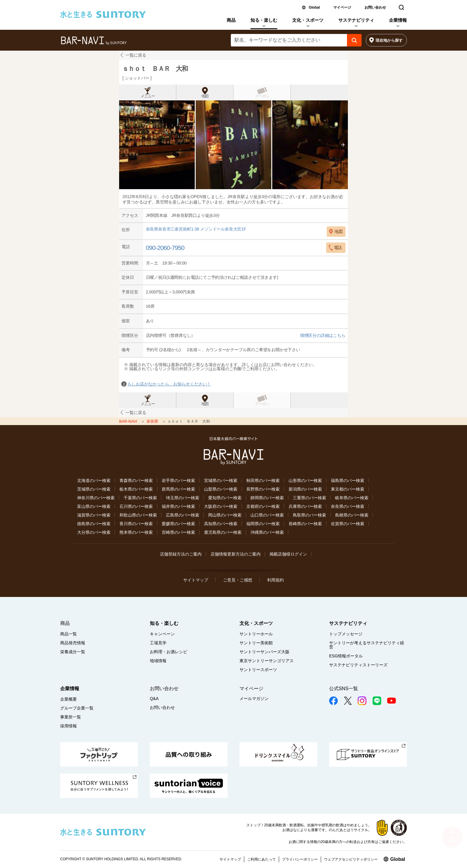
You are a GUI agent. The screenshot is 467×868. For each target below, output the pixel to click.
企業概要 (69, 699)
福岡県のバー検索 (263, 524)
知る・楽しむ (264, 20)
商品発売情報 (73, 643)
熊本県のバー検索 (136, 532)
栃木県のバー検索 (136, 489)
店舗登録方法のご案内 (181, 554)
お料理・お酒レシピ (169, 652)
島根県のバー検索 (352, 515)
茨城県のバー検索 (94, 489)
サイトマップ (196, 580)
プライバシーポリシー (300, 859)
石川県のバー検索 (136, 506)
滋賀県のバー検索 (94, 515)
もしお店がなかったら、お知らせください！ (169, 384)
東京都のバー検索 (348, 489)
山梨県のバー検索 (221, 489)
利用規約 (275, 580)
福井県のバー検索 (178, 506)
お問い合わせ (375, 7)
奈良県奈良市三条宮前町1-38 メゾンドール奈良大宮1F (196, 229)
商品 (231, 20)
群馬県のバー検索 (178, 489)
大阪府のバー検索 (221, 506)
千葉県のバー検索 (140, 498)
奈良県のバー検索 (348, 506)
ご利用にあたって (261, 859)
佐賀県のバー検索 (348, 524)
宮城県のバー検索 (221, 480)
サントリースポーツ (258, 670)
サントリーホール (256, 634)
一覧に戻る (136, 55)
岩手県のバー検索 (178, 480)
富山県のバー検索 (94, 506)
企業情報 (398, 20)
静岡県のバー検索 (267, 498)
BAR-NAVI (129, 421)
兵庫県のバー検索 (305, 506)
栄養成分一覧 (73, 652)
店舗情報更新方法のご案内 (236, 554)
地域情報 (158, 661)
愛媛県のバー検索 (178, 524)
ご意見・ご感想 (238, 580)
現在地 (389, 40)
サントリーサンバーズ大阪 (264, 652)
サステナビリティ (356, 20)
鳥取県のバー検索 (309, 515)
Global (314, 7)
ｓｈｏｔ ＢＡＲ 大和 (155, 69)
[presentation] (343, 145)
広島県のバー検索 (183, 515)
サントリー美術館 (256, 643)
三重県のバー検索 (309, 498)
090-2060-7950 (165, 248)
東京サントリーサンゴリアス (267, 661)
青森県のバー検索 (136, 480)
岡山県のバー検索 (225, 515)
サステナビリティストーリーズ (358, 665)
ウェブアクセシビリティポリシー (351, 859)
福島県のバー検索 (348, 480)
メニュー (148, 96)
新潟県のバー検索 (305, 489)
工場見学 (158, 643)
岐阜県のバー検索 (352, 498)
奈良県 (153, 421)
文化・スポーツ (308, 20)
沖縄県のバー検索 (267, 532)
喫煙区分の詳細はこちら (323, 335)
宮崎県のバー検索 (178, 532)
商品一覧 (69, 634)
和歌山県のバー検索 (138, 515)
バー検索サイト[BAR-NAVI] (94, 41)
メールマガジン (254, 699)
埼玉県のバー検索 (183, 498)
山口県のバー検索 (267, 515)
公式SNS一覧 (344, 689)
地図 (205, 96)
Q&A (154, 699)
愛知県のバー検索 (225, 498)
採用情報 (69, 726)
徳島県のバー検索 (94, 524)
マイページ (342, 7)
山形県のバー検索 (305, 480)
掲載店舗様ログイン (288, 554)
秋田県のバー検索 (263, 480)
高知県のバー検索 (221, 524)
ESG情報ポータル (346, 656)
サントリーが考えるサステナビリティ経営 (367, 645)
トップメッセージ (346, 634)
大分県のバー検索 (94, 532)
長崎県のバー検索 (305, 524)
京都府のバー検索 (263, 506)
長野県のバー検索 (263, 489)
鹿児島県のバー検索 (223, 532)
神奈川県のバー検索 (96, 498)
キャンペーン (162, 634)
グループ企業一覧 (77, 708)
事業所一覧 (71, 717)
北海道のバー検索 (94, 480)
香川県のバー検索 (136, 524)
